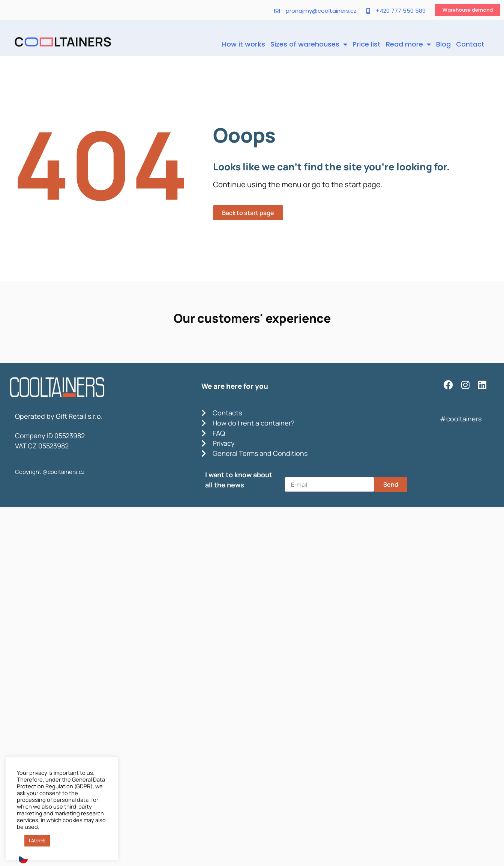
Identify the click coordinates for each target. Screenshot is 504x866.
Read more (408, 44)
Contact (470, 44)
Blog (443, 44)
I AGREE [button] (37, 840)
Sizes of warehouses (309, 44)
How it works (244, 44)
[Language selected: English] (252, 858)
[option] (25, 859)
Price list (367, 44)
